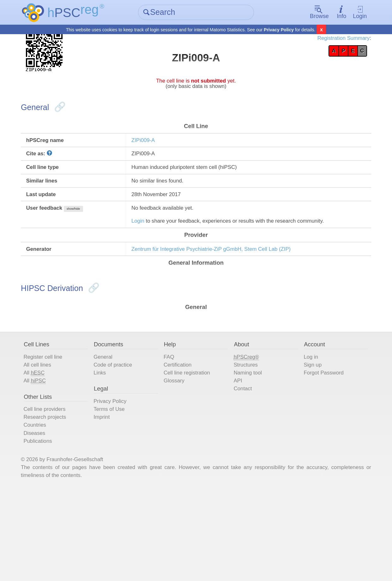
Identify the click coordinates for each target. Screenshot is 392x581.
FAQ (173, 422)
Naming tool (249, 441)
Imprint (111, 494)
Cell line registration (194, 441)
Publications (53, 522)
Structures (246, 431)
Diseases (49, 513)
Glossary (179, 450)
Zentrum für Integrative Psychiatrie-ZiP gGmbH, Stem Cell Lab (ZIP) (232, 298)
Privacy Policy (279, 30)
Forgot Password (321, 441)
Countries (49, 504)
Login (349, 13)
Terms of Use (120, 485)
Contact (243, 460)
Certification (183, 431)
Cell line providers (61, 485)
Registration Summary (326, 41)
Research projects (61, 494)
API (237, 450)
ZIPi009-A (151, 159)
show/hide (95, 241)
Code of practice (124, 431)
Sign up (308, 431)
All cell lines (52, 431)
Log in (306, 422)
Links (109, 441)
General (112, 422)
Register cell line (59, 422)
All (48, 441)
